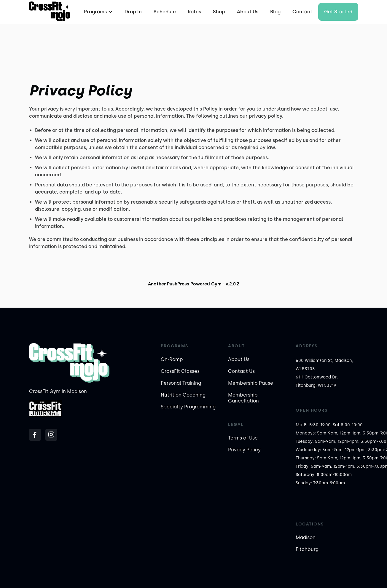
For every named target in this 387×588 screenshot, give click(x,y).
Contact (302, 12)
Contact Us (241, 371)
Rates (194, 12)
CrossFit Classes (180, 371)
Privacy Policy (244, 450)
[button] (98, 12)
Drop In (133, 12)
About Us (248, 12)
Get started (338, 12)
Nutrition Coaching (183, 395)
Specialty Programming (188, 407)
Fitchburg (307, 549)
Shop (219, 12)
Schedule (165, 12)
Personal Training (181, 383)
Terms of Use (243, 438)
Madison (306, 537)
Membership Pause (251, 383)
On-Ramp (172, 359)
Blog (275, 12)
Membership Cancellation (243, 398)
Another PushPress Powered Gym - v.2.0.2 (194, 284)
